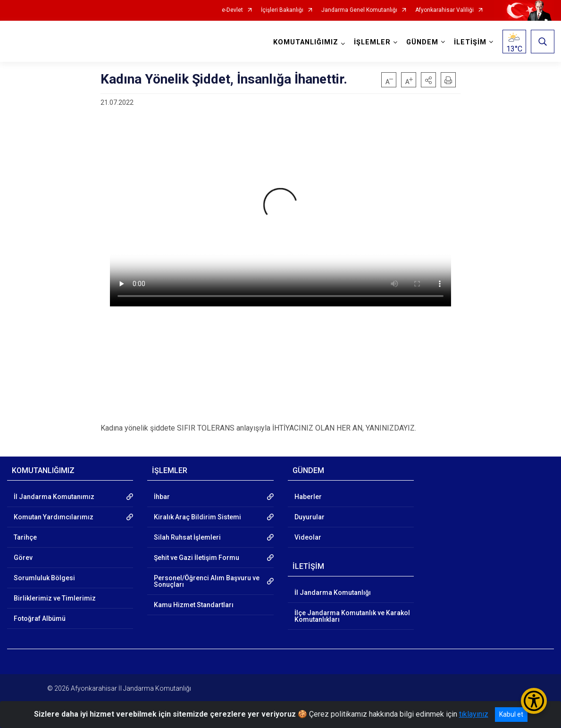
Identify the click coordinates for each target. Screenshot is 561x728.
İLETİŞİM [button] (470, 42)
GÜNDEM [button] (422, 42)
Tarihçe (25, 537)
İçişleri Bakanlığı (282, 10)
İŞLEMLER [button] (372, 42)
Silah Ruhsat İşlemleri (187, 537)
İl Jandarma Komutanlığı (333, 593)
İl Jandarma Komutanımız (54, 497)
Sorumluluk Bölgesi (44, 578)
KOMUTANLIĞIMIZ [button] (305, 42)
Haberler (308, 497)
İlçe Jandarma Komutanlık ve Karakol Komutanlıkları (352, 616)
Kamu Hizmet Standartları (194, 605)
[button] (428, 80)
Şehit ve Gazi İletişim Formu (197, 558)
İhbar (162, 497)
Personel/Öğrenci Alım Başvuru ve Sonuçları (207, 581)
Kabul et (511, 714)
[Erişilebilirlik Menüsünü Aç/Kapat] (534, 701)
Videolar (308, 537)
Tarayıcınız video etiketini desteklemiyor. (280, 211)
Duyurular (310, 517)
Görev (23, 558)
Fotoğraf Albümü (40, 618)
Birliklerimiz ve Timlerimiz (55, 598)
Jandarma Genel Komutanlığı (359, 10)
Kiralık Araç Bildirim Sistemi (197, 517)
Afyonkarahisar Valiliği (444, 10)
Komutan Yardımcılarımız (54, 517)
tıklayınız (474, 714)
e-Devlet (232, 10)
